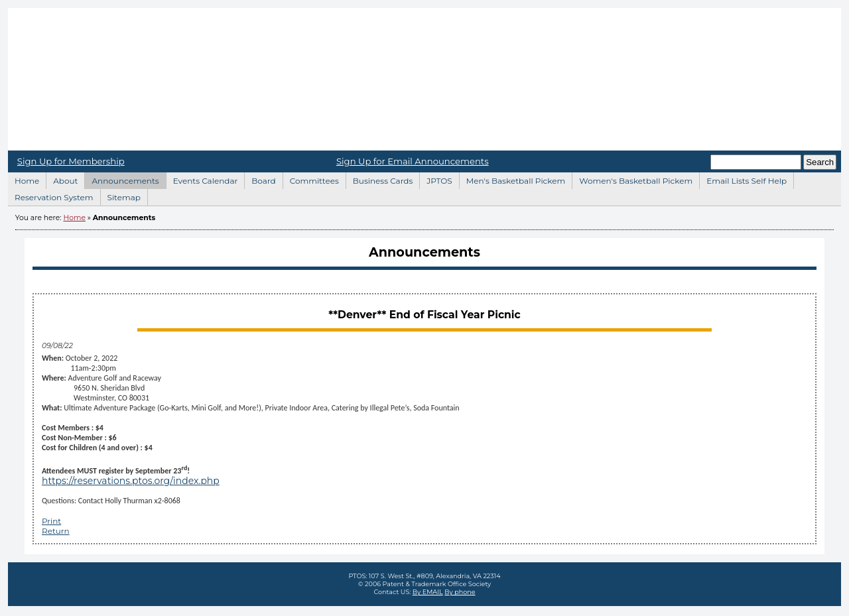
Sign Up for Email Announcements (413, 161)
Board (260, 179)
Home (424, 79)
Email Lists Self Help (743, 179)
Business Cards (379, 179)
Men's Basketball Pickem (512, 179)
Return (56, 531)
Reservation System (50, 196)
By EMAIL (428, 592)
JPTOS (435, 179)
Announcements (121, 179)
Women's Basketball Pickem (632, 179)
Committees (311, 179)
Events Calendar (202, 179)
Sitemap (120, 196)
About (62, 179)
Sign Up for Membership (71, 161)
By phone (460, 592)
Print (51, 521)
